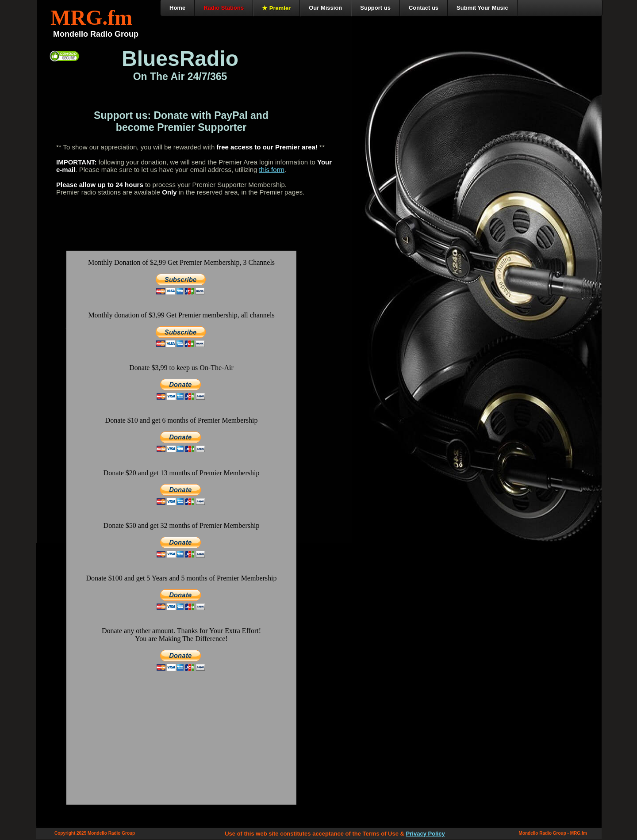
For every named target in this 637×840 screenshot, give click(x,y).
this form (272, 170)
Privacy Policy (426, 834)
